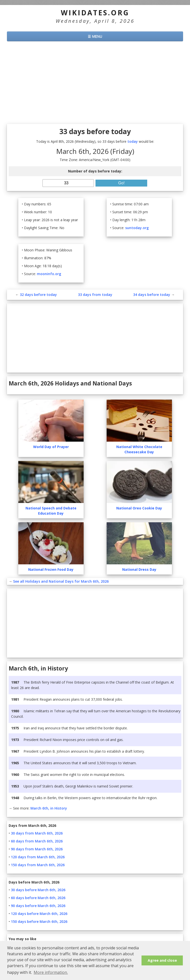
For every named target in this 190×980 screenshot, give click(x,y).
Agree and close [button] (162, 960)
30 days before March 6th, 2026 (38, 890)
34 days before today (152, 295)
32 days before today (38, 295)
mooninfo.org (49, 274)
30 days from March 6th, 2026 (37, 833)
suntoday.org (137, 228)
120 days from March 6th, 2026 (38, 857)
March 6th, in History (49, 808)
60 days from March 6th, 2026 (37, 841)
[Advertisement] (95, 83)
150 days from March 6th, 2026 (38, 865)
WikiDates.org (95, 13)
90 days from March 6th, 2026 (37, 849)
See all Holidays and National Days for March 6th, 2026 (61, 581)
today (133, 141)
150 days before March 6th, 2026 (39, 921)
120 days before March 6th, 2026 (39, 914)
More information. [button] (51, 972)
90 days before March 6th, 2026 (38, 906)
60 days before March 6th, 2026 (38, 898)
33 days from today (95, 295)
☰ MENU (95, 36)
